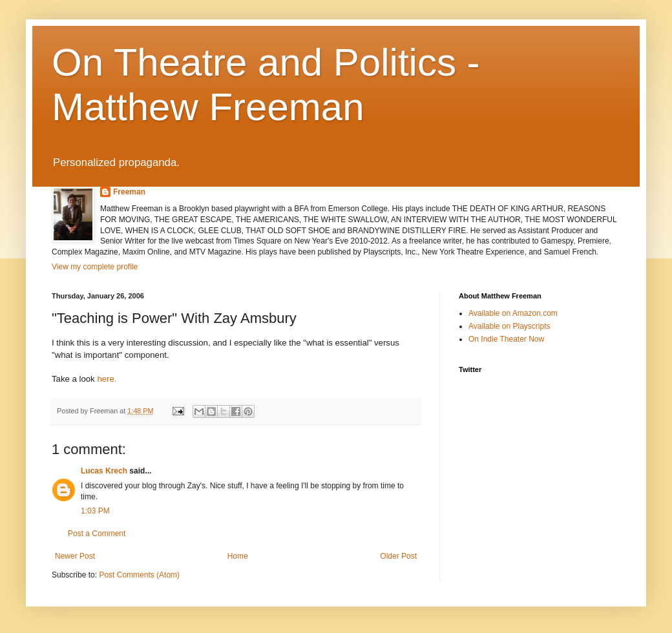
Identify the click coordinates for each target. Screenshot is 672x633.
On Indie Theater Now (506, 339)
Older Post (398, 556)
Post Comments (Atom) (139, 575)
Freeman (129, 192)
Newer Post (75, 556)
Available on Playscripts (509, 326)
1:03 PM (95, 511)
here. (107, 379)
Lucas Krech (104, 471)
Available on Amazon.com (513, 313)
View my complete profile (95, 267)
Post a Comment (97, 534)
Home (238, 556)
